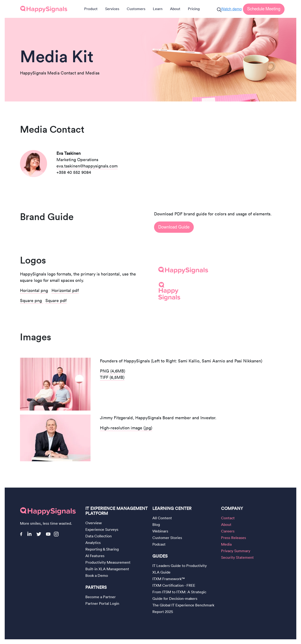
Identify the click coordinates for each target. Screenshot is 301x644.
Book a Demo (97, 575)
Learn (158, 9)
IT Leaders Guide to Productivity (180, 566)
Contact (228, 518)
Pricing (194, 9)
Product (91, 9)
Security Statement (237, 557)
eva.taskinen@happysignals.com (87, 166)
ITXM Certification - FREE (174, 585)
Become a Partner (101, 597)
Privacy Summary (236, 551)
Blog (156, 524)
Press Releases (234, 538)
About (175, 9)
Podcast (159, 544)
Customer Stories (167, 538)
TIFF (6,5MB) (112, 377)
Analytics (93, 543)
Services (112, 9)
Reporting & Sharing (102, 549)
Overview (94, 523)
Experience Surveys (102, 529)
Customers (136, 9)
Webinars (160, 531)
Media (226, 544)
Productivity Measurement (108, 562)
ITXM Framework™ (169, 579)
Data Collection (99, 536)
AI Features (95, 556)
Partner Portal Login (102, 603)
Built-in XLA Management (107, 569)
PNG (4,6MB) (113, 371)
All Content (162, 518)
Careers (228, 531)
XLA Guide (161, 572)
